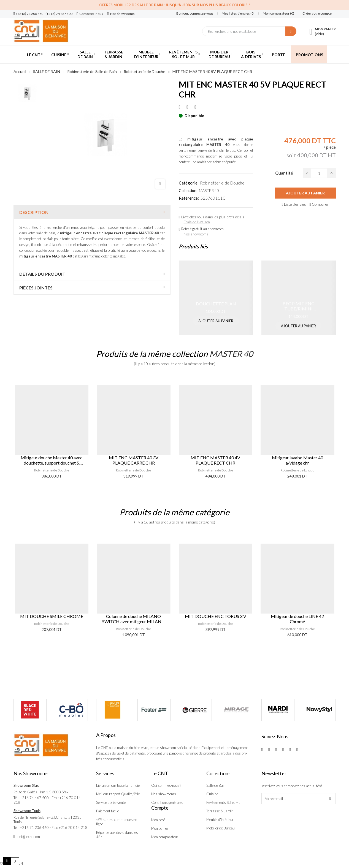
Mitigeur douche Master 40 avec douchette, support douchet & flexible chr (52, 460)
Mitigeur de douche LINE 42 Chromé (297, 619)
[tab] (92, 212)
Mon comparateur (165, 837)
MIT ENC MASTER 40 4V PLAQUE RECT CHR (215, 460)
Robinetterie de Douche (222, 183)
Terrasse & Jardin (220, 811)
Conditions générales (167, 802)
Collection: (188, 190)
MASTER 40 (209, 190)
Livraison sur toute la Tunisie (118, 785)
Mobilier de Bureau (221, 828)
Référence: (189, 198)
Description (34, 212)
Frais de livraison (197, 222)
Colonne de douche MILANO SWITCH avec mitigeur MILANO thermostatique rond (134, 619)
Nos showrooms (196, 234)
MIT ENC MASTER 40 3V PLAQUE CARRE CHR (134, 460)
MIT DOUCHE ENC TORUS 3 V (216, 616)
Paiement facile (108, 811)
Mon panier (160, 828)
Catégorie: (189, 183)
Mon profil (159, 820)
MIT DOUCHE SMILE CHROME (52, 616)
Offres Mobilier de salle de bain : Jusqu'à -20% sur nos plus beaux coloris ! (174, 5)
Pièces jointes (36, 288)
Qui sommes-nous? (166, 785)
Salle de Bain (216, 785)
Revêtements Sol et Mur (224, 802)
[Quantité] (319, 173)
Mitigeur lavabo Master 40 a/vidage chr (297, 460)
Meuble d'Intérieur (220, 820)
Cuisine (212, 794)
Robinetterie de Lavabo (297, 470)
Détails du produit (42, 274)
